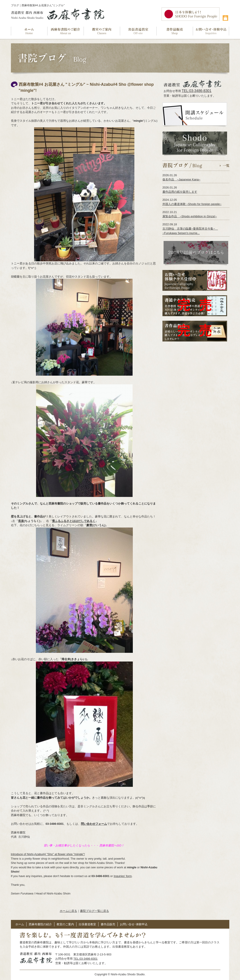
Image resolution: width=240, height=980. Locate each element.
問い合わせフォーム (94, 824)
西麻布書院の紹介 (40, 924)
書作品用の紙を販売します (180, 192)
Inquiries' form (123, 876)
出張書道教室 (87, 924)
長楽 (21, 521)
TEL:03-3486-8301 (196, 91)
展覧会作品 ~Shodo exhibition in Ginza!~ (190, 216)
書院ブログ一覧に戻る (94, 911)
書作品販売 (108, 924)
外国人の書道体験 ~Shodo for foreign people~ (192, 204)
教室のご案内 (65, 924)
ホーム (20, 924)
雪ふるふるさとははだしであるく (74, 521)
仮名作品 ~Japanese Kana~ (182, 179)
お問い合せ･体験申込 (134, 924)
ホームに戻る (68, 911)
